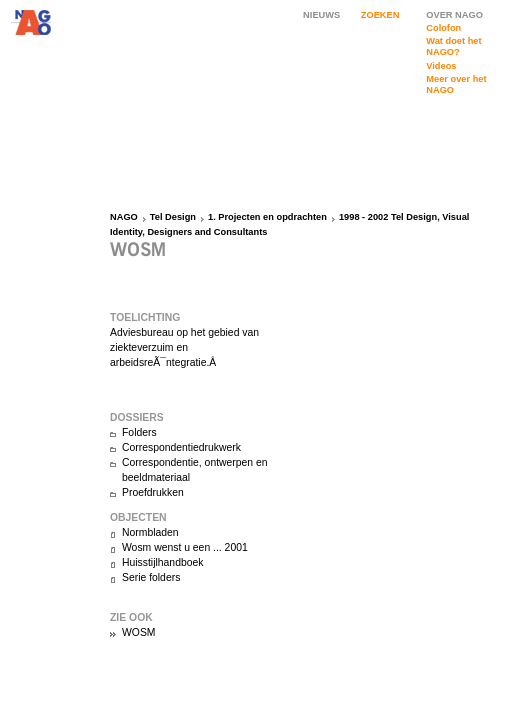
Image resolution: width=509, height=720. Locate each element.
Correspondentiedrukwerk (181, 447)
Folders (139, 432)
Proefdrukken (153, 492)
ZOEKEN (380, 15)
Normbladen (150, 532)
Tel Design (173, 217)
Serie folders (151, 577)
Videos (441, 66)
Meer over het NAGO (456, 84)
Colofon (443, 28)
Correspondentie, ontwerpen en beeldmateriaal (195, 470)
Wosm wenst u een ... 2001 (185, 547)
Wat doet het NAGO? (453, 46)
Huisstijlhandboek (162, 562)
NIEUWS (321, 15)
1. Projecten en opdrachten (267, 217)
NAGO (124, 217)
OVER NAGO (454, 15)
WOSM (138, 632)
